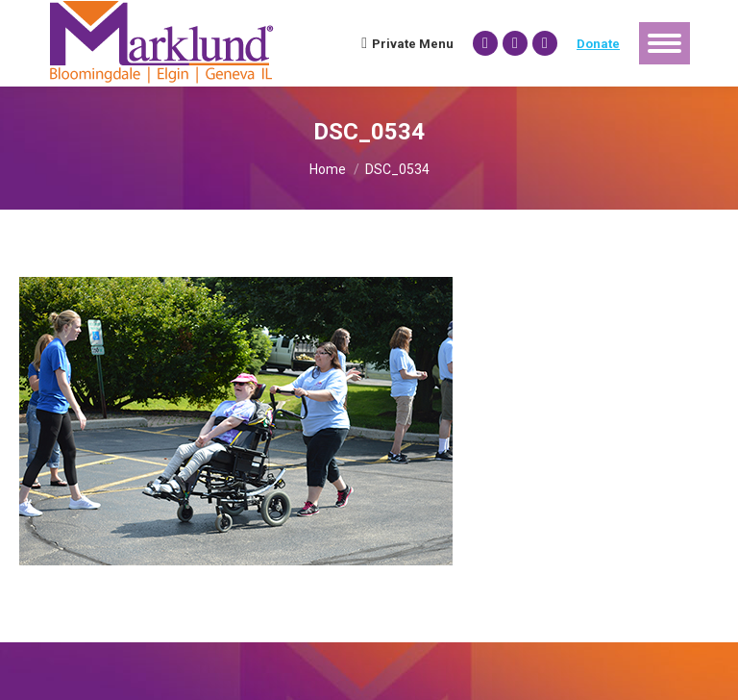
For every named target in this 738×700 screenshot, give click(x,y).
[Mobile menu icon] (664, 43)
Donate (598, 44)
